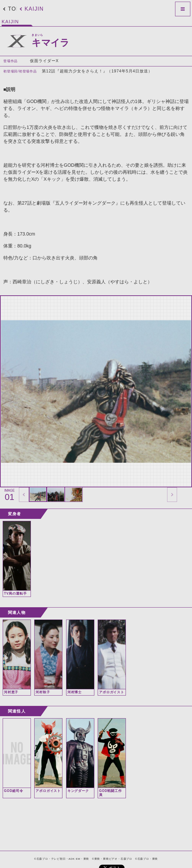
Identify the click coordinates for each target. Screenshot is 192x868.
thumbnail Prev (24, 495)
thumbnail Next (172, 495)
